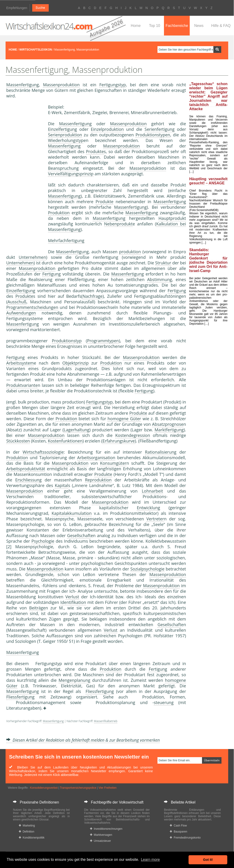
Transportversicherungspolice (78, 788)
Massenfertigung (23, 85)
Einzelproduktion (107, 129)
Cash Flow (178, 826)
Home (136, 26)
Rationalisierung (161, 452)
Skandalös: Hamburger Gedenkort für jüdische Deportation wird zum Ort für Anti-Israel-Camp (208, 260)
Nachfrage (93, 296)
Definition (27, 832)
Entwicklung (148, 508)
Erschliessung (29, 480)
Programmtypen (103, 341)
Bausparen (178, 832)
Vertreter (155, 519)
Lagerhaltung (77, 430)
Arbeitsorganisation (96, 458)
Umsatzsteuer (101, 841)
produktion (130, 252)
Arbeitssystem (20, 363)
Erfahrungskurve (119, 441)
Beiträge (37, 608)
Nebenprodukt (118, 224)
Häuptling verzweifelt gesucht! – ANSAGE (208, 181)
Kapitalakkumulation (72, 513)
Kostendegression (133, 435)
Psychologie (43, 541)
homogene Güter (124, 419)
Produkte (95, 151)
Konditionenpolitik (32, 838)
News (199, 26)
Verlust (72, 597)
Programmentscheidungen (32, 307)
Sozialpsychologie (147, 569)
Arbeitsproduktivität (26, 469)
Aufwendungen (21, 313)
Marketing (27, 826)
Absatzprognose (168, 424)
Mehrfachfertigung (66, 240)
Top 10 (154, 26)
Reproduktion (98, 480)
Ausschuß (17, 302)
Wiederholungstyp (66, 140)
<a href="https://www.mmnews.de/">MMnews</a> (25, 176)
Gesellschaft (79, 535)
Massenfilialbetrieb (106, 721)
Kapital (61, 485)
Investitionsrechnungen (106, 829)
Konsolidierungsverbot (44, 788)
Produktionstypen (153, 135)
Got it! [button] (208, 860)
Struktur (163, 263)
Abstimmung (159, 279)
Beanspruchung (63, 168)
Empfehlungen (17, 8)
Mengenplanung (75, 680)
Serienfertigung (159, 129)
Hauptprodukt (172, 218)
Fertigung (51, 274)
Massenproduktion (61, 85)
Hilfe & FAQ (221, 26)
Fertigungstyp (112, 85)
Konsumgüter (113, 463)
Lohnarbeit (152, 491)
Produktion (59, 213)
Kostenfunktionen (65, 441)
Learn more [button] (150, 860)
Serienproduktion (65, 135)
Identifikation (73, 602)
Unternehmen (32, 257)
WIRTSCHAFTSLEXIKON (36, 50)
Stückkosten (18, 441)
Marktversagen (101, 835)
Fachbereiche (177, 26)
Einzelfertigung (63, 129)
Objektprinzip (75, 363)
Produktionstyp (67, 341)
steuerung (164, 702)
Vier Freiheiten (108, 788)
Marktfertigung (169, 430)
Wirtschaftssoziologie (43, 452)
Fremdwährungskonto (185, 838)
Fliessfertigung (100, 691)
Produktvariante (22, 385)
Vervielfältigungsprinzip (71, 174)
